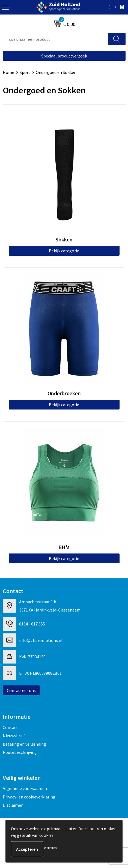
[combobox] (55, 39)
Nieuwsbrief (14, 736)
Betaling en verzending (24, 744)
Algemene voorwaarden (25, 788)
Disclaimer (13, 805)
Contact (10, 727)
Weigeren (50, 848)
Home (8, 72)
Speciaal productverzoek (64, 56)
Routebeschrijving (20, 752)
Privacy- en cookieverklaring (29, 797)
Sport (25, 72)
